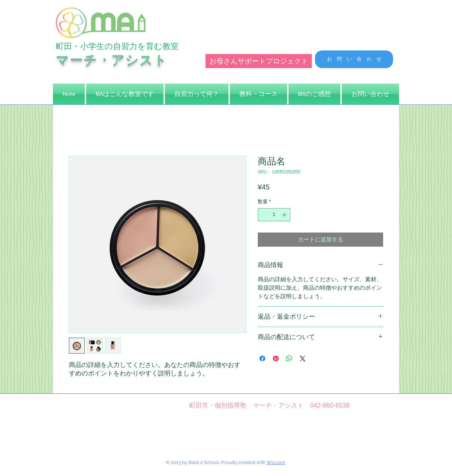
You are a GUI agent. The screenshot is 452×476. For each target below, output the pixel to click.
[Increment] (285, 215)
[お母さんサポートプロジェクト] (259, 61)
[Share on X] (303, 358)
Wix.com (276, 462)
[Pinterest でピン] (276, 358)
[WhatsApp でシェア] (289, 358)
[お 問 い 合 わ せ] (354, 59)
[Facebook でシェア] (262, 358)
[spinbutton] (274, 215)
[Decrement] (263, 215)
